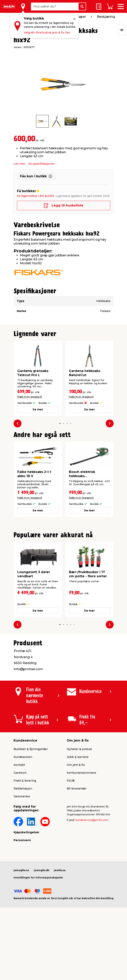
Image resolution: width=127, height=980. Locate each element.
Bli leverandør (77, 788)
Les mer (19, 164)
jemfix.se (60, 870)
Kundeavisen (23, 757)
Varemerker (22, 796)
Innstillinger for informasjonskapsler (38, 878)
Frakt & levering (25, 781)
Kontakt (19, 765)
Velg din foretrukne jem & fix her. (47, 33)
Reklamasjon (23, 788)
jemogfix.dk (42, 870)
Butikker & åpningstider (31, 749)
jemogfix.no (21, 870)
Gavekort (20, 773)
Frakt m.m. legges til (30, 397)
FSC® (71, 781)
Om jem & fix (76, 765)
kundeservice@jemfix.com (92, 820)
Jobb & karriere (78, 757)
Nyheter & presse (79, 749)
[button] (60, 423)
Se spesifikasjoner (41, 164)
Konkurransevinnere (81, 773)
